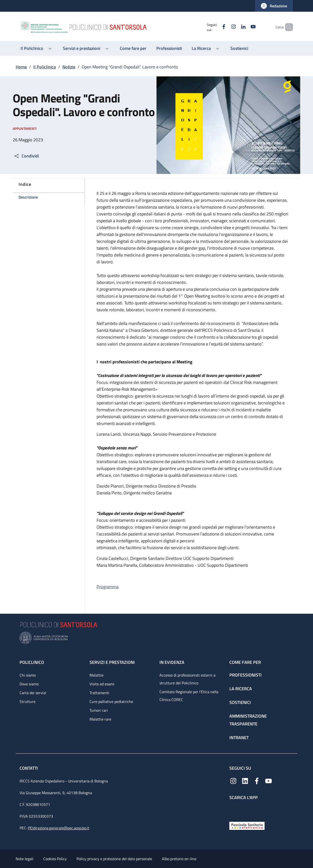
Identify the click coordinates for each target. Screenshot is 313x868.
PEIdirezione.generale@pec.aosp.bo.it (59, 828)
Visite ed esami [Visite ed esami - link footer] (102, 684)
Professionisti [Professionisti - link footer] (246, 675)
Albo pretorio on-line (179, 859)
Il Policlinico (45, 67)
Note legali (25, 859)
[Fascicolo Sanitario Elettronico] (247, 825)
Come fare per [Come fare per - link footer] (245, 662)
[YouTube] (245, 27)
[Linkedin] (235, 27)
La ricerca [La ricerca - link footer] (241, 689)
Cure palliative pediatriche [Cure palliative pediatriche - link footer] (111, 701)
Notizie (69, 67)
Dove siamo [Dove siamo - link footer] (29, 684)
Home (21, 67)
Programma (108, 587)
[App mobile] (233, 810)
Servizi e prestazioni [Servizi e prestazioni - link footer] (112, 662)
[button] (274, 6)
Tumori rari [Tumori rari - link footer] (99, 710)
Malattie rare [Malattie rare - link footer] (100, 719)
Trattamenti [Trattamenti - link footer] (99, 693)
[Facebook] (215, 27)
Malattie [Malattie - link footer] (96, 675)
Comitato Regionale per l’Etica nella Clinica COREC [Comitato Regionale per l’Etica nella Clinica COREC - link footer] (189, 696)
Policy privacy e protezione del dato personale (114, 859)
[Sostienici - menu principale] (239, 48)
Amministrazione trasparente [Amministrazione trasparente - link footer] (248, 720)
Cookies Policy (55, 859)
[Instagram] (225, 27)
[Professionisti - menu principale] (169, 48)
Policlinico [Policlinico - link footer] (32, 662)
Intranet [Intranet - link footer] (239, 738)
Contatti (29, 768)
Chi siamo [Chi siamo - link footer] (28, 675)
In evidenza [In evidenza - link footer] (172, 662)
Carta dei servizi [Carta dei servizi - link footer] (33, 693)
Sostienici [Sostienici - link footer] (240, 702)
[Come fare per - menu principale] (133, 48)
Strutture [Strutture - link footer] (28, 701)
